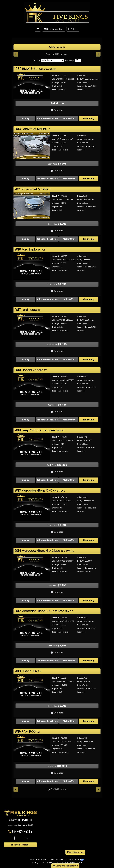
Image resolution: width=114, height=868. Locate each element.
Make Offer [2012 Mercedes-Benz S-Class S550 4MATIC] (69, 661)
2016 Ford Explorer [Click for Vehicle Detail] (30, 249)
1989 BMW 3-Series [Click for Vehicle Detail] (35, 69)
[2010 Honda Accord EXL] (32, 386)
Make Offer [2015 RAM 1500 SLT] (69, 776)
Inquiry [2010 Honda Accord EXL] (25, 420)
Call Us (73, 29)
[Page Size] (78, 60)
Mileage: (56, 83)
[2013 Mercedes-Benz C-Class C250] (32, 507)
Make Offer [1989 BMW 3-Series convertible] (69, 118)
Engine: (55, 86)
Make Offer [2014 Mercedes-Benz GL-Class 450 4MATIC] (69, 600)
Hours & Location (54, 29)
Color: (80, 83)
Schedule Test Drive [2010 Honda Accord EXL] (47, 420)
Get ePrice (57, 103)
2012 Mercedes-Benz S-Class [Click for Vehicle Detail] (44, 611)
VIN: (54, 79)
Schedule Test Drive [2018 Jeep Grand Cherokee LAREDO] (47, 480)
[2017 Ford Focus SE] (32, 326)
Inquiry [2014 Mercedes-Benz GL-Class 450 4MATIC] (25, 600)
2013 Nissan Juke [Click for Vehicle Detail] (28, 671)
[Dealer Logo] (57, 13)
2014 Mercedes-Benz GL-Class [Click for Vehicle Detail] (44, 551)
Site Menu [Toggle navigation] (10, 34)
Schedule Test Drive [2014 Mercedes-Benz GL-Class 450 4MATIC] (47, 600)
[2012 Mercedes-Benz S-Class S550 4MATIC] (32, 627)
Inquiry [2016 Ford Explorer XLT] (25, 299)
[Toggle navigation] (38, 29)
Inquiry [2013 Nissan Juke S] (25, 721)
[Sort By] (52, 60)
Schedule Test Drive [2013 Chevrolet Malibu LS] (47, 179)
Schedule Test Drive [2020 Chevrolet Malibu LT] (47, 239)
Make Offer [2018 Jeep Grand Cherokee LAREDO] (69, 480)
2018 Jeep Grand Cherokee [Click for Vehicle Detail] (39, 430)
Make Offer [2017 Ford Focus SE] (69, 359)
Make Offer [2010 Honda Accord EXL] (69, 420)
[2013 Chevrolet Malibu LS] (32, 145)
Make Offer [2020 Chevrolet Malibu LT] (69, 239)
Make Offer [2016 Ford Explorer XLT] (69, 299)
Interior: (81, 90)
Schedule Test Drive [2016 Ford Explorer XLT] (47, 299)
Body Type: (82, 79)
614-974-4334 (22, 826)
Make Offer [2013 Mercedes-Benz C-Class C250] (69, 540)
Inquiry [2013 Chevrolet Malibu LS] (25, 179)
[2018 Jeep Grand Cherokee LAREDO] (32, 447)
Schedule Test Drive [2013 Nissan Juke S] (47, 721)
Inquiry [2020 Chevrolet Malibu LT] (25, 239)
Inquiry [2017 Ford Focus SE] (25, 359)
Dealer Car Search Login (38, 854)
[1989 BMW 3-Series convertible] (32, 85)
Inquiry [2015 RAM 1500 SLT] (25, 776)
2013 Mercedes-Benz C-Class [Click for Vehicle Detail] (40, 490)
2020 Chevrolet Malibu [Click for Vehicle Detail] (33, 189)
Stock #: (56, 75)
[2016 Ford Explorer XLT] (32, 266)
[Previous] (16, 54)
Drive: (80, 75)
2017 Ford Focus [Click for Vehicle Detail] (28, 310)
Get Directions (75, 847)
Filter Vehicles (57, 47)
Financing (89, 118)
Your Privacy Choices (75, 854)
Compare (59, 110)
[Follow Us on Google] (26, 833)
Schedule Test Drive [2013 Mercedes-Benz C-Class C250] (47, 540)
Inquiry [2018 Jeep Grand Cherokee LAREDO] (25, 480)
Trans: (55, 90)
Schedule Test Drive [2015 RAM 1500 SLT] (47, 776)
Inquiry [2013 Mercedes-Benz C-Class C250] (25, 540)
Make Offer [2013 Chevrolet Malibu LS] (69, 179)
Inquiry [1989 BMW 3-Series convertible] (25, 118)
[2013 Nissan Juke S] (32, 688)
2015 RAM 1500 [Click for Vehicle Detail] (27, 731)
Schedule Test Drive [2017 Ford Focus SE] (47, 359)
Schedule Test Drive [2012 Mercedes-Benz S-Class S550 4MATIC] (47, 661)
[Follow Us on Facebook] (14, 833)
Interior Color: (84, 86)
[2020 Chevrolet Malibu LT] (32, 206)
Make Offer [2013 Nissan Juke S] (69, 721)
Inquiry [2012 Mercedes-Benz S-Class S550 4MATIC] (25, 661)
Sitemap (62, 854)
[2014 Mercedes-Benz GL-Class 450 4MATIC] (32, 567)
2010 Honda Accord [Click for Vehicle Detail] (31, 370)
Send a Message (20, 839)
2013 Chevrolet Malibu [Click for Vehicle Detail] (32, 129)
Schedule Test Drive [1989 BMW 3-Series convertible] (47, 118)
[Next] (98, 54)
